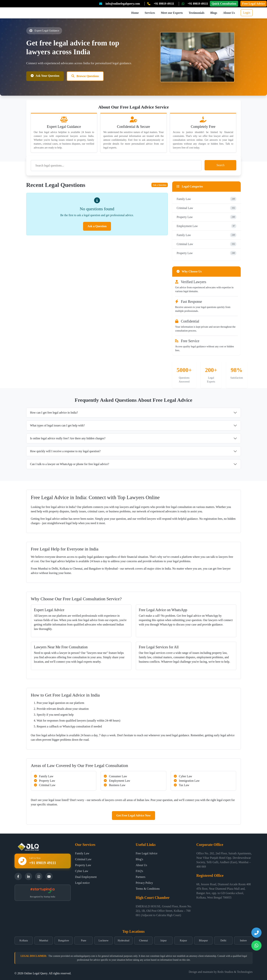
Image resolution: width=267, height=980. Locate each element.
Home (135, 13)
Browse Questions (85, 76)
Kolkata (24, 940)
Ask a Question (160, 185)
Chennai (144, 940)
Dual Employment (86, 877)
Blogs (214, 13)
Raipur (183, 940)
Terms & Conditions (148, 889)
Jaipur (163, 940)
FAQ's (139, 871)
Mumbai (44, 940)
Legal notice (83, 883)
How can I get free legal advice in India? (54, 413)
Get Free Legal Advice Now (133, 815)
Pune (84, 940)
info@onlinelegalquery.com (123, 4)
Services (150, 13)
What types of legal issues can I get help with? (57, 425)
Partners (141, 877)
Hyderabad (124, 940)
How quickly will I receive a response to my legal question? (65, 451)
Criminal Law (206, 208)
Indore (243, 940)
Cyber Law (82, 871)
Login (247, 13)
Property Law (206, 217)
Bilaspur (203, 940)
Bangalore (64, 940)
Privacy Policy (144, 883)
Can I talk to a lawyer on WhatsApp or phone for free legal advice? (70, 464)
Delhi (223, 940)
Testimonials (197, 13)
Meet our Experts (172, 13)
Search (221, 165)
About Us (229, 13)
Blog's (139, 859)
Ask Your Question (45, 76)
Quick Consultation (224, 4)
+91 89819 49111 (164, 4)
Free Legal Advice (253, 4)
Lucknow (103, 940)
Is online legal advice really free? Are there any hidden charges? (68, 438)
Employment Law (206, 226)
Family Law (206, 199)
